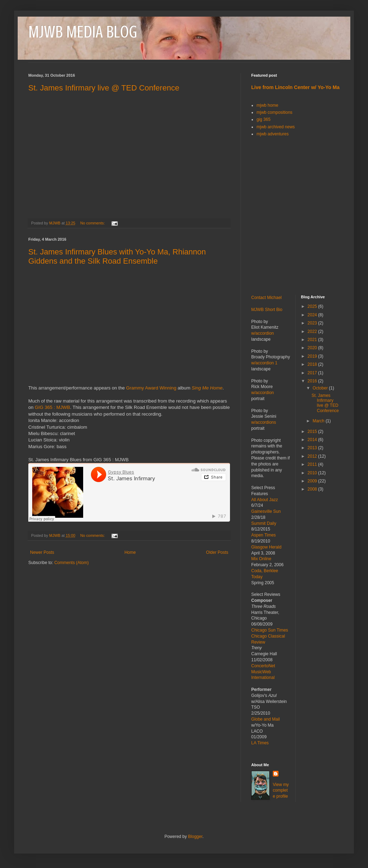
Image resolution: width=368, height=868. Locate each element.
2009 (313, 481)
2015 (313, 432)
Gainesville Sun (266, 511)
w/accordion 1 (264, 363)
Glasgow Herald (266, 547)
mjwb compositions (274, 112)
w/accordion (263, 333)
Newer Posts (42, 552)
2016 (313, 381)
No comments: (93, 223)
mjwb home (267, 105)
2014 (313, 440)
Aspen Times (263, 535)
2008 (313, 489)
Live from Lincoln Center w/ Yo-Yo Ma (295, 87)
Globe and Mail (266, 719)
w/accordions (264, 422)
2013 (313, 448)
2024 (313, 315)
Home (130, 552)
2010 (313, 473)
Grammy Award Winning (151, 388)
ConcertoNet (263, 666)
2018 (313, 364)
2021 (313, 340)
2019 (313, 356)
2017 (313, 373)
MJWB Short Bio (267, 310)
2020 (313, 348)
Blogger (195, 837)
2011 (313, 464)
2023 (313, 323)
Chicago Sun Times (270, 630)
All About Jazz (264, 500)
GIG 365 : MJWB (52, 407)
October (321, 388)
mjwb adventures (273, 134)
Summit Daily (264, 523)
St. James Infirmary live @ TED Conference (104, 88)
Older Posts (217, 552)
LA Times (260, 743)
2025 (313, 306)
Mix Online (261, 559)
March (319, 421)
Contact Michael (266, 298)
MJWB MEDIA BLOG (83, 32)
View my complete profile (281, 791)
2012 (313, 456)
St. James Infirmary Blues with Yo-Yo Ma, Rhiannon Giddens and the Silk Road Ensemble (117, 256)
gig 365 (263, 119)
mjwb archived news (276, 127)
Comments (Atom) (71, 563)
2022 (313, 332)
